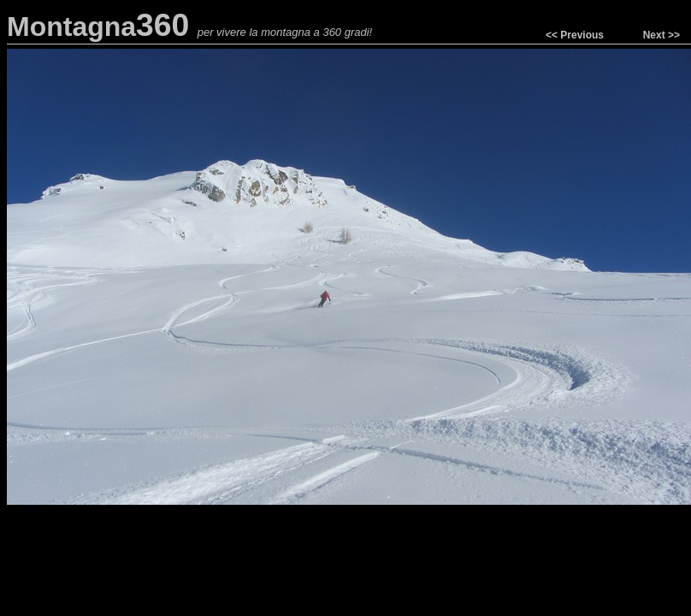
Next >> (661, 35)
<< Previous (575, 35)
